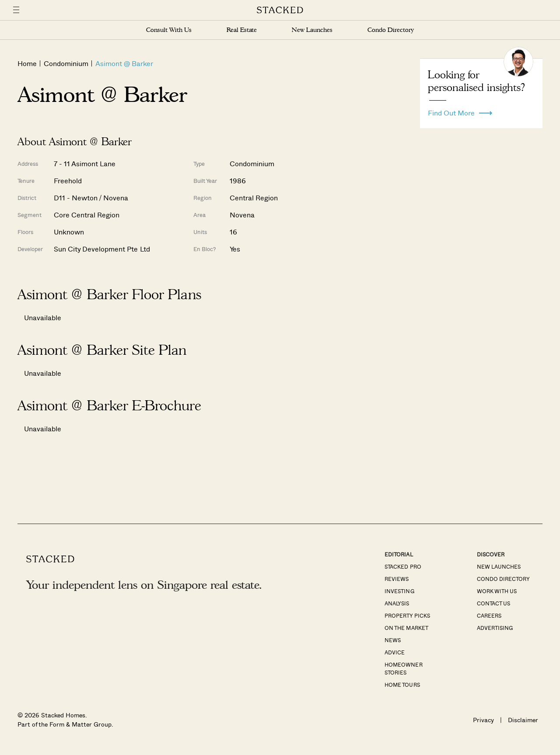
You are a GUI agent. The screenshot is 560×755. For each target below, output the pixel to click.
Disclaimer (523, 720)
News (393, 640)
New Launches (312, 30)
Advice (395, 652)
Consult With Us (169, 30)
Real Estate (242, 30)
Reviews (397, 579)
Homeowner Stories (403, 668)
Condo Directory (391, 30)
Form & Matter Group (80, 724)
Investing (399, 591)
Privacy (483, 720)
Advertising (495, 628)
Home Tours (402, 685)
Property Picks (407, 615)
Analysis (397, 603)
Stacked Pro (403, 566)
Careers (489, 615)
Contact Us (493, 603)
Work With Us (497, 591)
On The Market (406, 628)
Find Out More (460, 111)
